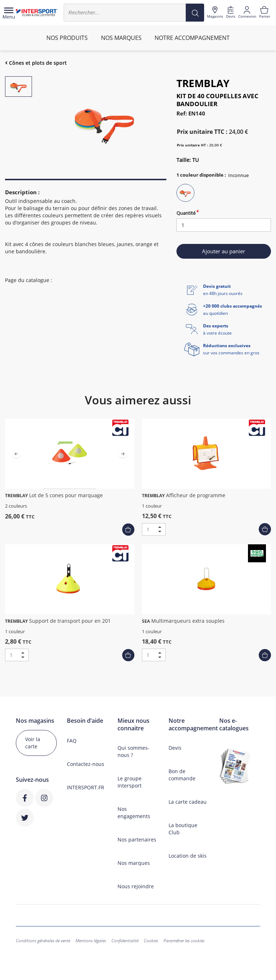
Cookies (151, 941)
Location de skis (188, 856)
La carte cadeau (188, 802)
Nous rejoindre (136, 886)
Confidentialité (125, 941)
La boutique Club (183, 829)
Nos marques (134, 863)
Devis (175, 748)
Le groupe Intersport (130, 782)
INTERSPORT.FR (86, 787)
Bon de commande (182, 775)
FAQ (72, 741)
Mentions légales (91, 941)
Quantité (186, 213)
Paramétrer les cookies (184, 941)
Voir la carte (33, 743)
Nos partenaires (137, 840)
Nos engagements (134, 813)
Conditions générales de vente (43, 941)
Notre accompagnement (192, 38)
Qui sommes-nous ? (134, 751)
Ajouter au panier (224, 251)
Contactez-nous (86, 764)
